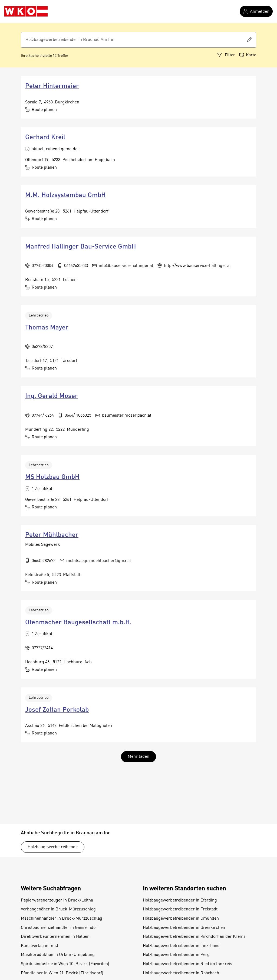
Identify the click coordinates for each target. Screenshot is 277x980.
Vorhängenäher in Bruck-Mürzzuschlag (58, 909)
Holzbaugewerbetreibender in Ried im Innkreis (187, 964)
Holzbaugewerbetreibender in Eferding (180, 900)
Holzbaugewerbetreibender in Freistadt (180, 909)
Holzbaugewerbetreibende (53, 847)
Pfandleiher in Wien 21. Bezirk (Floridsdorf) (62, 973)
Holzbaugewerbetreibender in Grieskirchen (184, 928)
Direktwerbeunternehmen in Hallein (55, 937)
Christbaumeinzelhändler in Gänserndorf (60, 928)
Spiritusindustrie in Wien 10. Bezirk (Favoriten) (65, 964)
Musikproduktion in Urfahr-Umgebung (58, 955)
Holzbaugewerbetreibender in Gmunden (181, 919)
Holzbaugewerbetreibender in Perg (176, 955)
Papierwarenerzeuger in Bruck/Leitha (57, 900)
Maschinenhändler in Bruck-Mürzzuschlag (62, 919)
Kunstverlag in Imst (39, 946)
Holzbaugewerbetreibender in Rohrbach (181, 973)
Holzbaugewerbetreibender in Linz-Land (181, 946)
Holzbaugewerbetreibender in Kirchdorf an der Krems (194, 937)
